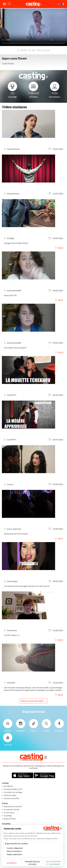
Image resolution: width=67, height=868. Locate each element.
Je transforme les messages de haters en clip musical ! (27, 586)
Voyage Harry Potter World (16, 243)
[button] (59, 4)
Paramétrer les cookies (33, 863)
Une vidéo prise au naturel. (15, 348)
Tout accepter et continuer (55, 863)
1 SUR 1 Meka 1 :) (12, 635)
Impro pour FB (10, 295)
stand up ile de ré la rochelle (16, 534)
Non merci (12, 863)
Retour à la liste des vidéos (32, 701)
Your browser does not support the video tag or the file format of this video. (33, 27)
